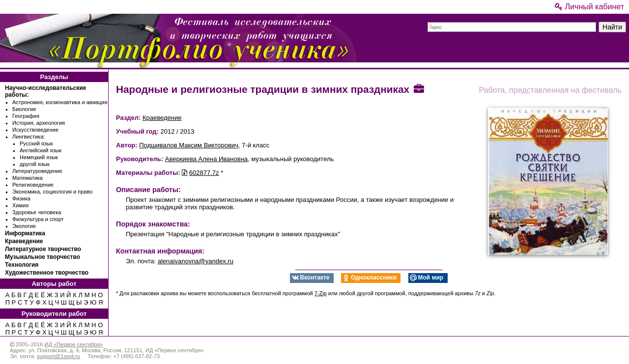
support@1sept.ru (58, 356)
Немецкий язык (39, 157)
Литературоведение (37, 171)
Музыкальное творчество (43, 257)
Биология (24, 109)
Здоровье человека (37, 212)
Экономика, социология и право (52, 192)
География (26, 116)
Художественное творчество (47, 273)
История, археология (39, 123)
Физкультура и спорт (38, 219)
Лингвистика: (29, 137)
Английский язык (41, 150)
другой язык (35, 164)
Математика (28, 178)
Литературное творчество (43, 249)
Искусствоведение (35, 130)
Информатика (25, 233)
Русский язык (36, 143)
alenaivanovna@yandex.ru (196, 261)
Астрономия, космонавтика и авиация (60, 102)
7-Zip (321, 293)
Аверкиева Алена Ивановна (206, 159)
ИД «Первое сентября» (73, 344)
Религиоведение (33, 185)
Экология (24, 226)
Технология (22, 265)
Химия (20, 205)
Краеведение (24, 241)
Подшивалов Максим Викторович (189, 145)
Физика (21, 198)
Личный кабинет (589, 7)
